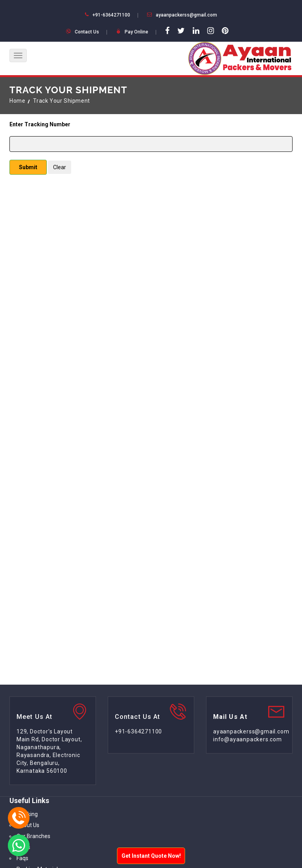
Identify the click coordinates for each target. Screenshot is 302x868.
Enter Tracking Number (40, 124)
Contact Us (87, 32)
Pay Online (136, 32)
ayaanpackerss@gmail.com (186, 15)
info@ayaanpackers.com (248, 739)
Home (17, 101)
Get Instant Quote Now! (151, 856)
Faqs (22, 858)
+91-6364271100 (111, 15)
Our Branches (33, 836)
